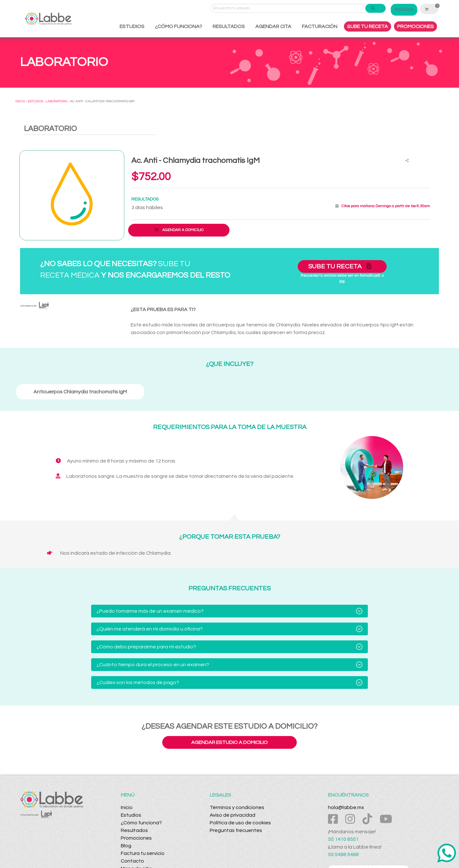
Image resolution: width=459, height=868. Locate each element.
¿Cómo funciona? (141, 823)
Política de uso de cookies (240, 823)
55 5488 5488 (343, 855)
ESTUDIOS (132, 26)
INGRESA (408, 10)
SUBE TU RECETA (368, 26)
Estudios (131, 815)
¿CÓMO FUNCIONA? (178, 26)
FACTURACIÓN (320, 26)
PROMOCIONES (415, 26)
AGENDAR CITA (273, 26)
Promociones (136, 838)
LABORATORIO (57, 101)
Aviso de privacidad (233, 815)
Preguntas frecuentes (236, 830)
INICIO (20, 101)
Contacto (132, 861)
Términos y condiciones (237, 807)
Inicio (127, 807)
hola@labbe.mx (346, 807)
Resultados (134, 830)
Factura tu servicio (143, 853)
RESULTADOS (229, 26)
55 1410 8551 (343, 839)
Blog (126, 846)
